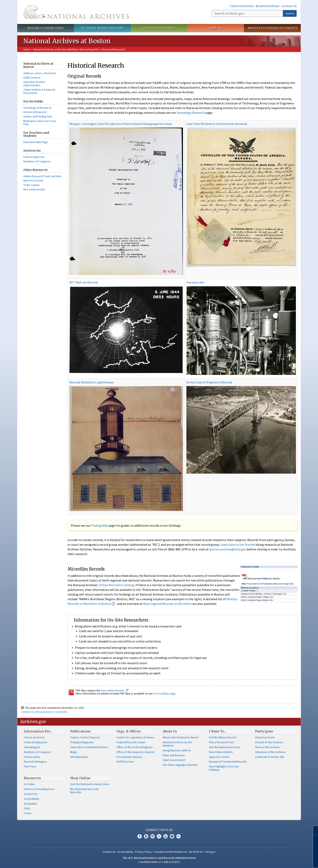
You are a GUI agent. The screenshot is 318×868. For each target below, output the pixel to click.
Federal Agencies (34, 157)
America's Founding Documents (272, 28)
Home (27, 49)
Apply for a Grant (219, 757)
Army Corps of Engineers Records (209, 382)
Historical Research (35, 112)
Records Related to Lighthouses (92, 382)
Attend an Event (265, 737)
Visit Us (216, 28)
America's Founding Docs (39, 789)
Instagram (153, 836)
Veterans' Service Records (102, 28)
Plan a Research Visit (221, 742)
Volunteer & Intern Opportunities (34, 84)
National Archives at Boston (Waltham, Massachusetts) (66, 49)
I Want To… (218, 731)
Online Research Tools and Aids (42, 176)
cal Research (44, 108)
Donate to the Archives (269, 742)
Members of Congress (37, 161)
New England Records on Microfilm (167, 604)
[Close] (313, 830)
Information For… (38, 731)
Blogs (74, 752)
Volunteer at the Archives (270, 752)
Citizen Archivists (242, 6)
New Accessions (33, 180)
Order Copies (32, 185)
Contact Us (289, 6)
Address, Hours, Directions (40, 73)
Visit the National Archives (225, 747)
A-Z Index (30, 784)
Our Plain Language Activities (180, 765)
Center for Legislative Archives (135, 737)
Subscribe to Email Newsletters (89, 747)
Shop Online (80, 778)
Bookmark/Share (268, 6)
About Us (170, 731)
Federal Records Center (131, 742)
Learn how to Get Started (238, 545)
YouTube (165, 836)
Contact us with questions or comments (44, 712)
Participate (264, 731)
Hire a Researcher (34, 189)
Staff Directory (125, 762)
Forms (28, 813)
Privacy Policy (143, 852)
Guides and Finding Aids (38, 116)
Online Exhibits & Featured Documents (39, 91)
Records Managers (35, 762)
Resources (32, 778)
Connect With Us (159, 830)
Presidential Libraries (129, 757)
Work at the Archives (268, 747)
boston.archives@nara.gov (228, 549)
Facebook (140, 836)
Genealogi (30, 108)
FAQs (27, 808)
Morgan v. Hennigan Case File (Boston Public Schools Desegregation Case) (121, 124)
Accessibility (125, 852)
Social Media (32, 799)
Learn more (282, 861)
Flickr (178, 836)
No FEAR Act (196, 852)
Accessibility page (164, 693)
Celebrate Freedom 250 (270, 757)
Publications (80, 731)
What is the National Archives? (181, 737)
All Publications (79, 757)
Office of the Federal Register (135, 747)
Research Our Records (46, 28)
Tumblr (159, 836)
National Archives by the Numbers (177, 744)
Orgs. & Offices (129, 731)
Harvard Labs (195, 282)
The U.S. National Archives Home (76, 12)
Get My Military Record (223, 737)
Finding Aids (100, 525)
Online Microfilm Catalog (117, 585)
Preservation (32, 757)
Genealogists (32, 747)
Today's (85, 737)
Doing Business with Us (177, 750)
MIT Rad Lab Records (84, 282)
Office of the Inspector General (135, 752)
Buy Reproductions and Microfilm (84, 791)
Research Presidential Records (228, 762)
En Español (30, 804)
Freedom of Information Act (170, 852)
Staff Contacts (32, 78)
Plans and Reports (174, 755)
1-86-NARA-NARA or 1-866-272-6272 (159, 862)
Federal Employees (36, 742)
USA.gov (211, 852)
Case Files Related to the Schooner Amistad (217, 124)
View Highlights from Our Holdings (224, 768)
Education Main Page (36, 142)
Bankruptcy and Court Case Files (40, 123)
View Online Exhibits (221, 752)
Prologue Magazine (82, 742)
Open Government (174, 760)
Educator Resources (159, 28)
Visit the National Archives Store (90, 784)
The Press (30, 766)
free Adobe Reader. (115, 690)
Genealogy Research (191, 113)
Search (290, 13)
